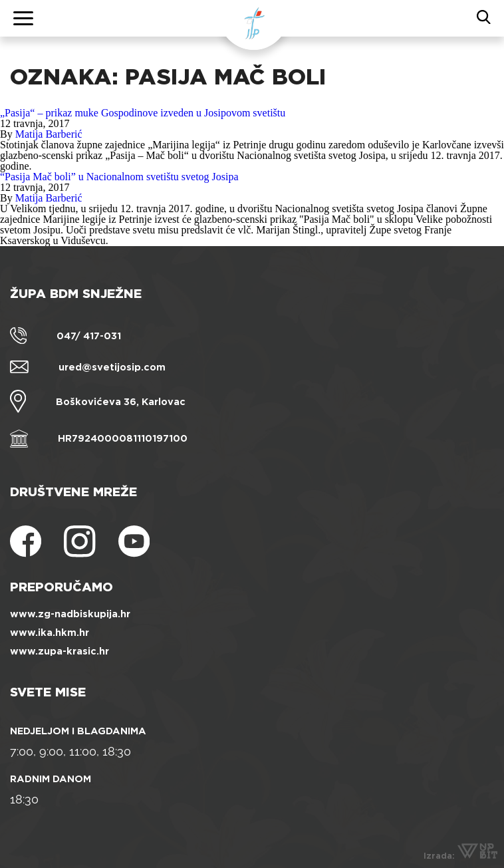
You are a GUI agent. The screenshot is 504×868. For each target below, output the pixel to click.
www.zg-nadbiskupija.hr (70, 614)
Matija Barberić (49, 134)
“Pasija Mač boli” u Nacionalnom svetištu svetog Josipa (119, 177)
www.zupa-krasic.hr (60, 651)
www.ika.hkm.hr (50, 633)
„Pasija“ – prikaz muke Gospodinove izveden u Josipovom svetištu (143, 113)
